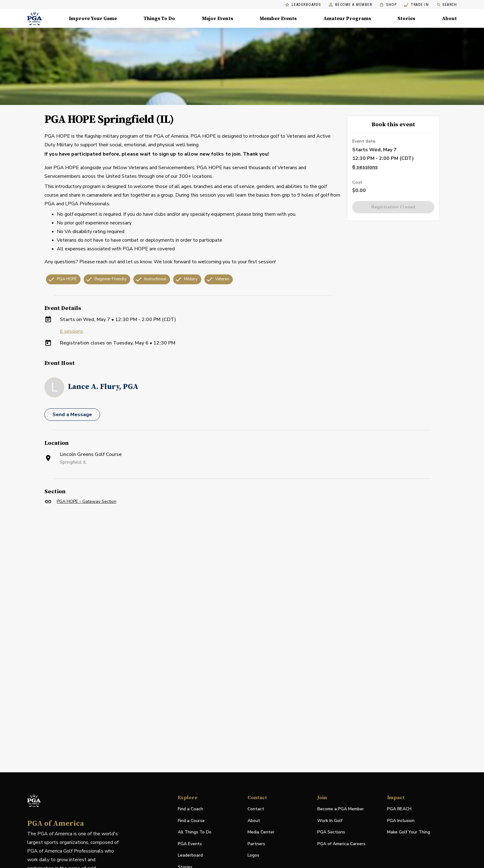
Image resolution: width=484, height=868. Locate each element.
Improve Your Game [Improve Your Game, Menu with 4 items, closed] (93, 19)
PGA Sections (331, 832)
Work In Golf (330, 821)
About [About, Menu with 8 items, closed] (449, 19)
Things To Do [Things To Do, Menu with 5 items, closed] (159, 19)
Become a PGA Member (341, 809)
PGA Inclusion (401, 821)
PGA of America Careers (341, 844)
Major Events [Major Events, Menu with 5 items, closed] (217, 19)
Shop (388, 5)
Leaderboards (303, 5)
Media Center (261, 832)
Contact (256, 809)
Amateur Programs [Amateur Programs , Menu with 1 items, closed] (347, 19)
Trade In (417, 5)
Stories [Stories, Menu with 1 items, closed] (406, 19)
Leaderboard (190, 855)
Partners (256, 844)
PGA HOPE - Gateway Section (87, 501)
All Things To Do (195, 832)
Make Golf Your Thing (409, 832)
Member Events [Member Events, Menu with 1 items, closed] (278, 19)
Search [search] (447, 5)
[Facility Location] (242, 580)
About (254, 821)
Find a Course (191, 821)
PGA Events (190, 844)
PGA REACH (399, 809)
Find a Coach (190, 809)
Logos (253, 855)
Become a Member (350, 5)
